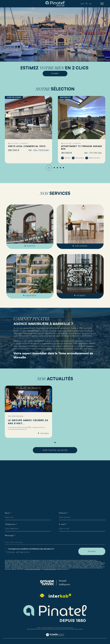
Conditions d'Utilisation (50, 569)
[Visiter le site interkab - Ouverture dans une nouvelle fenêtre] (60, 596)
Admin (59, 629)
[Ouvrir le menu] (102, 4)
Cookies (81, 629)
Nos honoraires (32, 629)
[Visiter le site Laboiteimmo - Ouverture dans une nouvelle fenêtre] (55, 637)
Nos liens (65, 629)
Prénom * (64, 513)
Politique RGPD (73, 629)
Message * (10, 535)
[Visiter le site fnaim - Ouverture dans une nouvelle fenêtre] (42, 596)
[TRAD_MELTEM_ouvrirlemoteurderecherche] (87, 4)
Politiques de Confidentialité (33, 569)
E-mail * (63, 524)
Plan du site (41, 629)
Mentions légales (51, 629)
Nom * (8, 513)
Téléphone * (11, 524)
